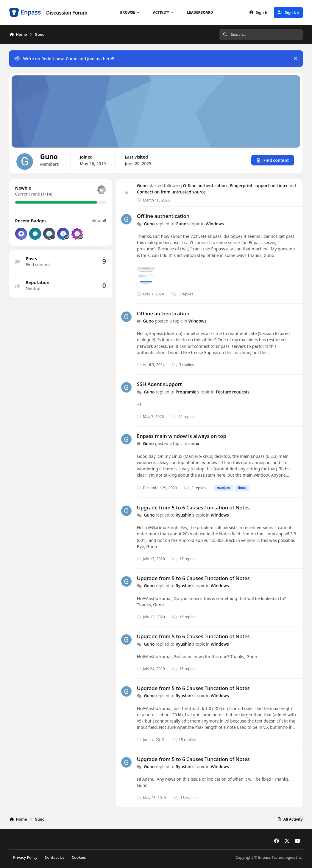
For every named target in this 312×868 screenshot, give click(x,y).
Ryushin (184, 515)
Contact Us (55, 857)
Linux (194, 443)
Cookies (79, 857)
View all (99, 221)
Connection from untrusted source (171, 192)
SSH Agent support (159, 384)
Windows (215, 223)
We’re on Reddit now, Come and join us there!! (64, 59)
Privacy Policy (25, 857)
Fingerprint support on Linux (259, 186)
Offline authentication (206, 186)
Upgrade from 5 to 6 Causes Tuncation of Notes (193, 507)
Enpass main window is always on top (182, 436)
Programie (186, 392)
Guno (142, 186)
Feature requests (233, 392)
